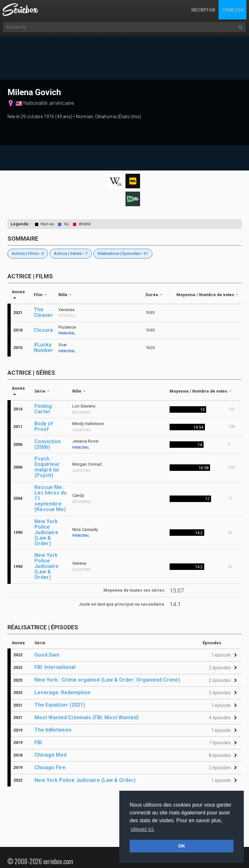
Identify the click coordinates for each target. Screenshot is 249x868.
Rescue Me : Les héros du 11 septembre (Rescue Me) (50, 498)
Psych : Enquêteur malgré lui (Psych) (47, 467)
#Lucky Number (43, 347)
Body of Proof (44, 426)
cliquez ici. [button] (143, 829)
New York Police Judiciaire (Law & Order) (46, 532)
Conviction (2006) (47, 444)
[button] (223, 655)
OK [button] (182, 846)
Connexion (232, 10)
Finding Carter (43, 409)
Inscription (203, 10)
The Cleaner (43, 312)
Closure (43, 330)
